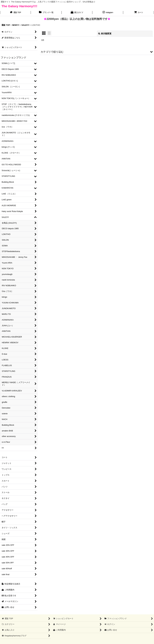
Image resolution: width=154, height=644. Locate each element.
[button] (97, 52)
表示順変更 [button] (105, 34)
